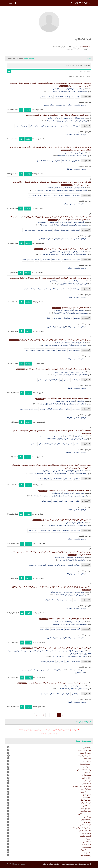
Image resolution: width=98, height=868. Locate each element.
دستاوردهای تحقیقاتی (47, 661)
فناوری (67, 661)
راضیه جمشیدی (86, 855)
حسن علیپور (18, 651)
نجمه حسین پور (59, 471)
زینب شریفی (42, 222)
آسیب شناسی (75, 126)
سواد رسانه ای (35, 126)
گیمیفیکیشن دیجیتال (35, 195)
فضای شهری (56, 161)
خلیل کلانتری (87, 778)
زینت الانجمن (54, 289)
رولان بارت (40, 350)
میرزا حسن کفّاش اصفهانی (71, 259)
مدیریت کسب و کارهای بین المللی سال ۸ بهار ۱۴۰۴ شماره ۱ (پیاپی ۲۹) (64, 225)
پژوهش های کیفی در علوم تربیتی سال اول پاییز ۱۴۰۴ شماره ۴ (67, 121)
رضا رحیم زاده (60, 651)
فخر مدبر (60, 629)
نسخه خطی (65, 289)
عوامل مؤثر (60, 600)
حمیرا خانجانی (80, 493)
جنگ (47, 629)
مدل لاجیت (32, 565)
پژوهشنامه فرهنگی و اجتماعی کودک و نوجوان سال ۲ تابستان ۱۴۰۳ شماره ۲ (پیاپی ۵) (59, 473)
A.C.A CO (10, 864)
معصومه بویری (80, 310)
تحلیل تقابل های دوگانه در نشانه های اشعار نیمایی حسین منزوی (60, 520)
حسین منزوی (75, 530)
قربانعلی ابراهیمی (85, 836)
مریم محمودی (71, 89)
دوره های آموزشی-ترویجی (57, 565)
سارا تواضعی (69, 436)
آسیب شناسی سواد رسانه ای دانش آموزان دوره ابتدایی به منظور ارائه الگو (57, 115)
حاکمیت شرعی (55, 694)
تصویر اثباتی (63, 501)
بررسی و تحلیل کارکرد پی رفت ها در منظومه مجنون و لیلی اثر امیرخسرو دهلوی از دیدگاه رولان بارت (50, 340)
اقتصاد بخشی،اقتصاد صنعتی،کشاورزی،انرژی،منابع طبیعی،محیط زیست (42, 670)
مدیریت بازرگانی (59, 239)
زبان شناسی (52, 733)
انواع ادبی (62, 327)
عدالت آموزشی (50, 600)
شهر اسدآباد (66, 161)
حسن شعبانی (87, 847)
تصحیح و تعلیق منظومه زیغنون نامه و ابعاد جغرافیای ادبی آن (62, 398)
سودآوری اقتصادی (74, 565)
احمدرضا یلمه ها (86, 764)
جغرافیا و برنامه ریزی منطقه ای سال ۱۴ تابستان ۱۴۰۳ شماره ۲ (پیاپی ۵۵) (63, 404)
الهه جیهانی (81, 523)
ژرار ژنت (50, 97)
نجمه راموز (88, 853)
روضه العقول (68, 318)
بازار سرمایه (44, 694)
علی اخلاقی (87, 761)
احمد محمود (59, 97)
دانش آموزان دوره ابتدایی (50, 126)
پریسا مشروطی (86, 820)
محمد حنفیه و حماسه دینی (29, 409)
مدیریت (69, 239)
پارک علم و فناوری (29, 230)
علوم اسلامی (58, 730)
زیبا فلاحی (88, 817)
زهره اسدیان (80, 372)
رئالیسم (43, 97)
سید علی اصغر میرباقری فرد (82, 828)
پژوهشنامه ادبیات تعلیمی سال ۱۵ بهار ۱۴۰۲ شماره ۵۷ (70, 624)
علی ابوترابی (80, 621)
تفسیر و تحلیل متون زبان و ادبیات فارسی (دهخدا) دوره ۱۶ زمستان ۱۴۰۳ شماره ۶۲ (60, 496)
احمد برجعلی (87, 844)
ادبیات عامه (76, 380)
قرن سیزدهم (56, 259)
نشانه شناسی (56, 530)
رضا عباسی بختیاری (55, 118)
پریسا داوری (58, 310)
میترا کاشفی (81, 401)
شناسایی (77, 600)
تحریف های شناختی (51, 380)
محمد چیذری (87, 775)
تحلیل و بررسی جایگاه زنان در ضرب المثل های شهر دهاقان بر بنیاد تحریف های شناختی (52, 369)
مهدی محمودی (79, 592)
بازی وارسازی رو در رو (72, 195)
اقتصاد (70, 670)
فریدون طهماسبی (59, 89)
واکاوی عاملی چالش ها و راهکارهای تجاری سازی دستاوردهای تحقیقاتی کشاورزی (55, 648)
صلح (42, 629)
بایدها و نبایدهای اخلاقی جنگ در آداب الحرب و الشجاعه (64, 619)
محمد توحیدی (80, 686)
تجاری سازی (76, 661)
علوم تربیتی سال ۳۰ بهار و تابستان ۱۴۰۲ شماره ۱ (72, 595)
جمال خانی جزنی (65, 222)
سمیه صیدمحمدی (46, 436)
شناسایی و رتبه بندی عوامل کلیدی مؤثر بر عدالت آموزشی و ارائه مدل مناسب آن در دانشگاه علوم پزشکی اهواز (52, 588)
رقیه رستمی (87, 797)
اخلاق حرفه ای (57, 318)
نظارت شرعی (66, 694)
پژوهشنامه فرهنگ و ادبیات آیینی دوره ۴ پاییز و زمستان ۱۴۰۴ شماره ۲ (64, 254)
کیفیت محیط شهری (43, 161)
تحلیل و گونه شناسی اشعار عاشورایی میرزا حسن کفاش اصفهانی (62, 249)
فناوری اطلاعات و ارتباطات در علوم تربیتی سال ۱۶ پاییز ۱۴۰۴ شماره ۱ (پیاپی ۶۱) (62, 190)
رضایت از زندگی (56, 479)
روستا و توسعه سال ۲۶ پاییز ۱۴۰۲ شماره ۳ (74, 560)
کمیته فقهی (76, 694)
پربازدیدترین (11, 58)
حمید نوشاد (49, 651)
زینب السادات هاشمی (84, 770)
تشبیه (55, 501)
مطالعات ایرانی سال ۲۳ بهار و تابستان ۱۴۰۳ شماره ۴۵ (70, 375)
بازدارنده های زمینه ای (61, 230)
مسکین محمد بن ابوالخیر (55, 409)
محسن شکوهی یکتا (85, 756)
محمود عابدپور (86, 833)
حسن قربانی (87, 767)
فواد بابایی (69, 471)
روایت (78, 97)
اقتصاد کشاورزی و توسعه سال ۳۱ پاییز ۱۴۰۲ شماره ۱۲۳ (69, 656)
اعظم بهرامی (87, 822)
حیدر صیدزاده (59, 557)
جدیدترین (20, 58)
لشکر (48, 318)
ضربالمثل (67, 380)
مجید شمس (69, 153)
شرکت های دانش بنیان (44, 230)
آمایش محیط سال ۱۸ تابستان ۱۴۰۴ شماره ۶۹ (73, 155)
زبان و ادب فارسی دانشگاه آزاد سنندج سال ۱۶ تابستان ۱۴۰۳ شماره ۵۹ (65, 345)
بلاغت (78, 501)
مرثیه (37, 259)
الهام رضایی (28, 651)
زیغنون (42, 409)
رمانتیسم (66, 530)
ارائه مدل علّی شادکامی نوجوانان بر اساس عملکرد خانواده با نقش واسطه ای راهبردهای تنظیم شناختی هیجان (52, 432)
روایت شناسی (50, 350)
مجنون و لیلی (61, 350)
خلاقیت (47, 195)
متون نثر (77, 318)
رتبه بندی (69, 600)
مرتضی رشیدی (57, 493)
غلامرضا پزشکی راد (85, 825)
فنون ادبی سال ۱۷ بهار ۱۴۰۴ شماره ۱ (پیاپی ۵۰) (72, 284)
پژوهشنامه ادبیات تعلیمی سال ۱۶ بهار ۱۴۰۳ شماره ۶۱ (70, 313)
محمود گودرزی (80, 436)
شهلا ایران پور (80, 342)
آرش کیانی (81, 89)
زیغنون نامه (76, 409)
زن (61, 380)
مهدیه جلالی (87, 842)
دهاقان (40, 380)
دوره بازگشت (75, 289)
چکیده (28, 110)
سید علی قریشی (56, 592)
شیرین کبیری (87, 795)
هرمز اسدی (70, 557)
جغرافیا (50, 730)
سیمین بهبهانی (46, 501)
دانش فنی (59, 661)
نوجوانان (34, 444)
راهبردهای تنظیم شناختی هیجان (50, 444)
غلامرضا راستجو (38, 651)
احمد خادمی (87, 806)
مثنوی (45, 289)
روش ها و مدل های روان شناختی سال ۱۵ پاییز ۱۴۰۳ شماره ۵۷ (67, 439)
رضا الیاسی (87, 772)
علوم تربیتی (38, 730)
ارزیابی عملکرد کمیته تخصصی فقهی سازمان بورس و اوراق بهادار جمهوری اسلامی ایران (53, 683)
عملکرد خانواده (67, 444)
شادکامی (77, 444)
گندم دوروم (42, 565)
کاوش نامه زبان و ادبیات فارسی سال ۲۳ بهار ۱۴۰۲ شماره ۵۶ (68, 525)
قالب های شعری (28, 259)
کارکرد (26, 350)
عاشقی (68, 409)
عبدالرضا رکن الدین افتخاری (82, 786)
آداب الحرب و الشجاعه (72, 629)
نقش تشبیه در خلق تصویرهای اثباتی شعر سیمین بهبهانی (63, 490)
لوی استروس (32, 530)
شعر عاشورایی (45, 259)
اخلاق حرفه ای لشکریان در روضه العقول (70, 307)
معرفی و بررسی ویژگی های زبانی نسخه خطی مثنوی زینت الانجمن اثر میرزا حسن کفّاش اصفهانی (49, 278)
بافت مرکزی (76, 161)
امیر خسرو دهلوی (74, 350)
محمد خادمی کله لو (85, 850)
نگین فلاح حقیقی (79, 222)
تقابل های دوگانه (44, 530)
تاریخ (26, 730)
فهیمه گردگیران (86, 803)
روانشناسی (67, 730)
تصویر (71, 501)
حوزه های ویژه (61, 105)
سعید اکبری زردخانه (85, 750)
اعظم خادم (87, 759)
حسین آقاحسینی (85, 753)
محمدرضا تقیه (70, 401)
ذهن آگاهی (68, 479)
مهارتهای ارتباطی (44, 479)
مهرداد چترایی (86, 783)
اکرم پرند (88, 839)
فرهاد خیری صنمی (76, 654)
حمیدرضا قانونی (55, 252)
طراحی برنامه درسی (21, 126)
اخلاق (53, 629)
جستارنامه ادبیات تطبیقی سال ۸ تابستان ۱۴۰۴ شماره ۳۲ (69, 91)
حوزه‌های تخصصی (80, 105)
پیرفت (32, 350)
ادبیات (70, 105)
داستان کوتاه (69, 97)
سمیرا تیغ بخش (79, 118)
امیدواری (77, 479)
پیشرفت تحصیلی (57, 195)
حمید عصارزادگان (79, 252)
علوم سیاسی (43, 733)
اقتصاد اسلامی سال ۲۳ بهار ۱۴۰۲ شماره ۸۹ (73, 689)
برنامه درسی (65, 126)
